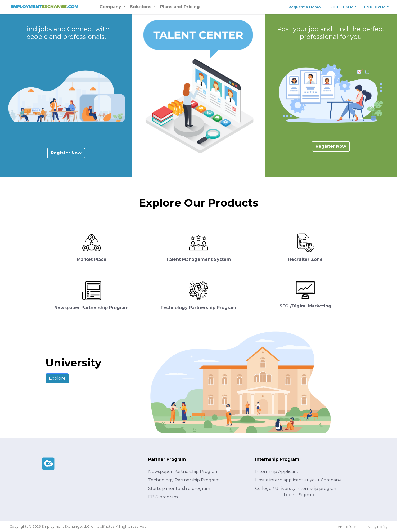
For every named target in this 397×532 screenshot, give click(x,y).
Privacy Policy (376, 527)
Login (290, 495)
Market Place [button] (92, 259)
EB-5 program (163, 497)
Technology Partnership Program (184, 480)
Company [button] (111, 7)
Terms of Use (346, 527)
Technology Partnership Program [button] (198, 308)
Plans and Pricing (180, 7)
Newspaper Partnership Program (183, 471)
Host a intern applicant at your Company (298, 480)
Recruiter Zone (305, 259)
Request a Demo (305, 7)
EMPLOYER (375, 7)
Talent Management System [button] (198, 259)
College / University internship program (296, 488)
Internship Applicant (277, 471)
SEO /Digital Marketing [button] (305, 306)
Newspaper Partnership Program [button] (91, 308)
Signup (306, 495)
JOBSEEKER (342, 7)
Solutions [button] (141, 7)
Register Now (66, 153)
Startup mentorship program (179, 488)
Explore (57, 378)
